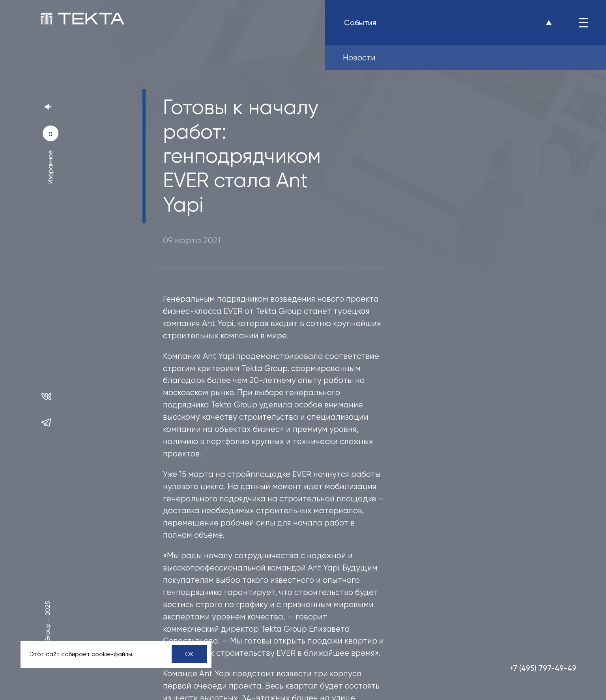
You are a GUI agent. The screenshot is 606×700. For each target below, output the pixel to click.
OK (189, 654)
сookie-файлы (112, 654)
